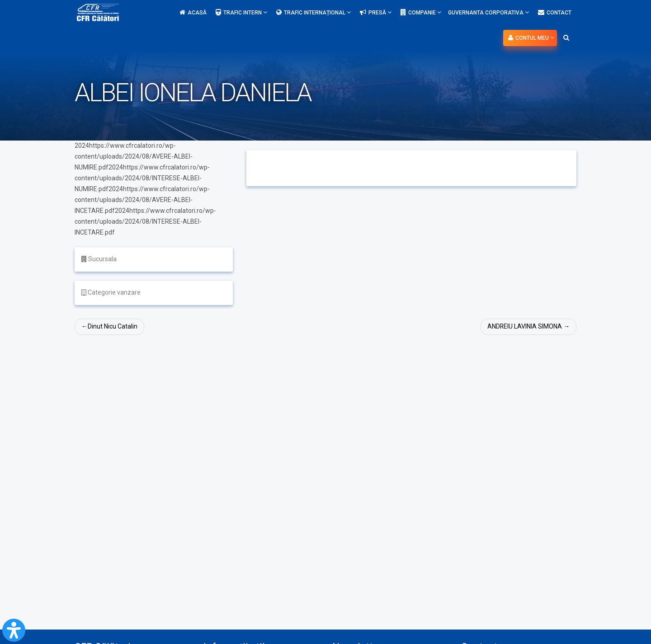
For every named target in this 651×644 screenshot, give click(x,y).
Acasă (193, 13)
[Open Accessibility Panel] (14, 630)
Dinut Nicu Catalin (113, 326)
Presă (376, 12)
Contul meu (531, 38)
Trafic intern (241, 12)
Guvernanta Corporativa (488, 12)
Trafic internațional (314, 12)
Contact (555, 13)
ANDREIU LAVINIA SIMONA (524, 326)
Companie (421, 12)
